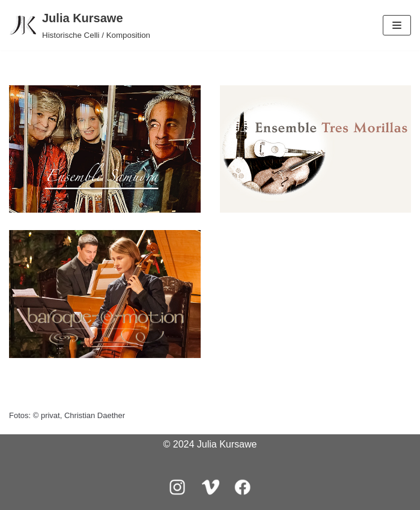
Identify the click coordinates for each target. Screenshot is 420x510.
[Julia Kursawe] (80, 25)
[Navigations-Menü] (397, 25)
